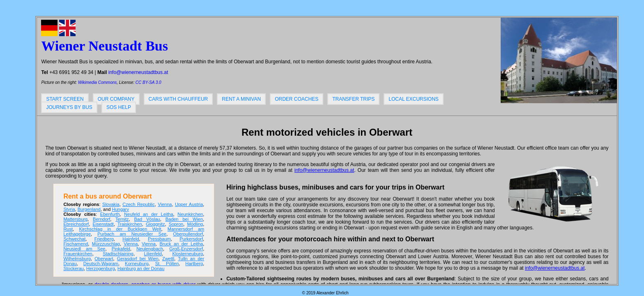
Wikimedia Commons (97, 82)
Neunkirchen (190, 214)
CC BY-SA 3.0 (148, 82)
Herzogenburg (101, 268)
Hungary (120, 209)
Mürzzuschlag (106, 244)
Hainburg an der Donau (141, 268)
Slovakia (111, 204)
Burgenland (89, 209)
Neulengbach (150, 249)
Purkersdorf (191, 239)
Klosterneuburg (187, 254)
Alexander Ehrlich (332, 293)
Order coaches (297, 99)
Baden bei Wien (184, 219)
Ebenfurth (110, 214)
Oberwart (104, 259)
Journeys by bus (69, 107)
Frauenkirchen (78, 254)
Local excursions (414, 99)
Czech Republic (139, 204)
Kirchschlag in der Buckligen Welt (120, 229)
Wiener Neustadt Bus (105, 46)
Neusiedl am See (84, 249)
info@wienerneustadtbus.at (138, 72)
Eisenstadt (103, 224)
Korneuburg (137, 264)
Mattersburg (75, 219)
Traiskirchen (130, 224)
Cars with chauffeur (178, 99)
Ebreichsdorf (76, 224)
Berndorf (101, 219)
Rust (68, 229)
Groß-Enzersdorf (186, 249)
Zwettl (168, 259)
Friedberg (104, 239)
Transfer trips (353, 99)
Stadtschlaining (118, 254)
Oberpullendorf (188, 234)
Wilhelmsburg (77, 259)
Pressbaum (159, 239)
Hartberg (194, 264)
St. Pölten (167, 264)
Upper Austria (189, 204)
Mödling (195, 224)
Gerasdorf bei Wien (138, 259)
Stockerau (74, 268)
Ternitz (122, 219)
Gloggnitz (155, 224)
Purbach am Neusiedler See (132, 234)
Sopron (176, 224)
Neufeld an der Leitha (148, 214)
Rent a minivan (241, 99)
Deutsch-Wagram (101, 264)
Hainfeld (131, 239)
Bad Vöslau (147, 219)
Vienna (165, 204)
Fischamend (76, 244)
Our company (116, 99)
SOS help (119, 107)
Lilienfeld (153, 254)
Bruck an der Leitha (181, 244)
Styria (69, 209)
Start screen (65, 99)
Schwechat (74, 239)
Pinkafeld (121, 249)
